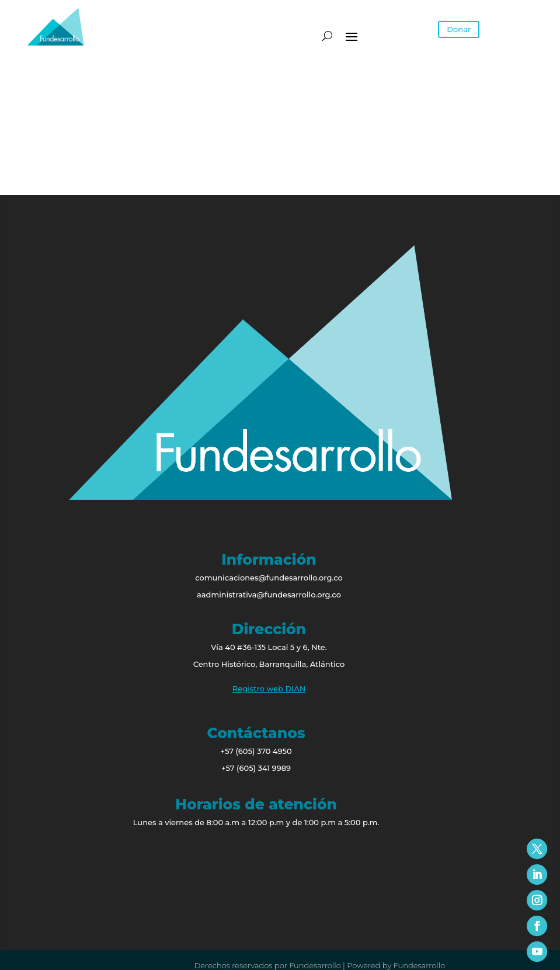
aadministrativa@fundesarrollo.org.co (269, 594)
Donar (459, 29)
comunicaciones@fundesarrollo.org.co (269, 578)
